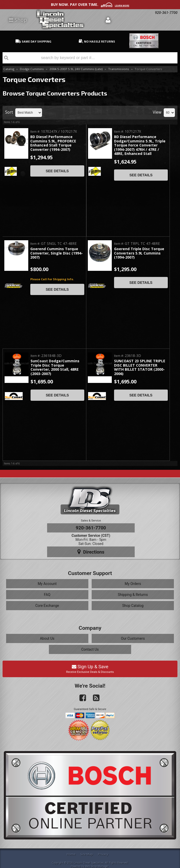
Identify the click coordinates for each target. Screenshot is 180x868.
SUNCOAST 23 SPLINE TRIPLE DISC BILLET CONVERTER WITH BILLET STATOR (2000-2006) (140, 367)
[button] (90, 58)
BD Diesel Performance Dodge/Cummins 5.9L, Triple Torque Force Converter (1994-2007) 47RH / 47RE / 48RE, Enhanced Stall (140, 145)
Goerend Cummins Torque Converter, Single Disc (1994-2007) (57, 253)
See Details (57, 171)
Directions (91, 552)
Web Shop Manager (97, 866)
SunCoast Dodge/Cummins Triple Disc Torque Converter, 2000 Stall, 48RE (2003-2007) (55, 367)
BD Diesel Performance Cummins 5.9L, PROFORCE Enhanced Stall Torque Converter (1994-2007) (53, 143)
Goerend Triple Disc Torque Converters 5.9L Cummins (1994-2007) (139, 253)
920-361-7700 (91, 528)
